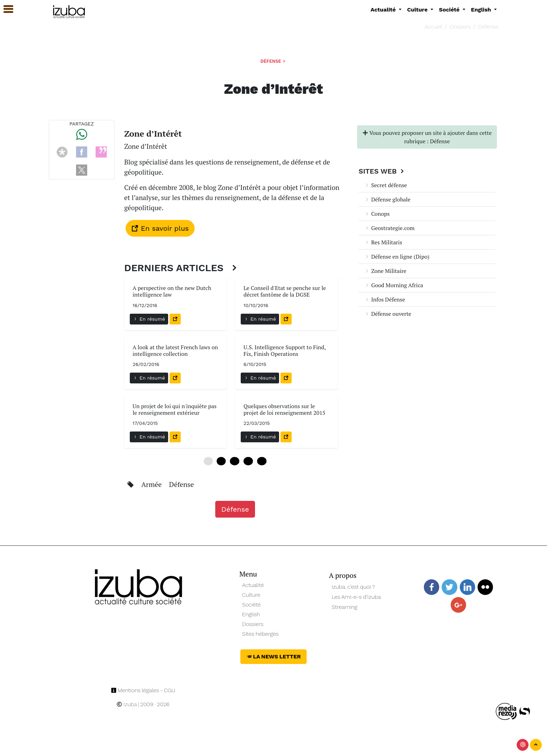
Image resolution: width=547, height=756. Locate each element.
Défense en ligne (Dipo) (397, 257)
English (251, 614)
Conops (377, 214)
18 (248, 461)
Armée (152, 484)
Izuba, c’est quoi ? (353, 587)
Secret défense (386, 185)
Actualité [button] (384, 10)
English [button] (482, 10)
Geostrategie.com (389, 228)
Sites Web (382, 171)
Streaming (345, 607)
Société (251, 605)
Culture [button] (418, 10)
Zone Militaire (385, 271)
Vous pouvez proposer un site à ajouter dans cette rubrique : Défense (427, 137)
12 (235, 461)
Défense (488, 27)
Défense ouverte (388, 314)
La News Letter (274, 656)
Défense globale (387, 199)
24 (262, 461)
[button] (5, 9)
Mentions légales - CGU (143, 690)
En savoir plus (160, 228)
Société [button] (450, 10)
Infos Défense (385, 299)
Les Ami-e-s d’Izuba (356, 597)
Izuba (127, 704)
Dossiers (460, 27)
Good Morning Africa (394, 285)
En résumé (149, 319)
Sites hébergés (260, 634)
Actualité (253, 585)
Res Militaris (383, 242)
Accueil (433, 27)
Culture (251, 595)
